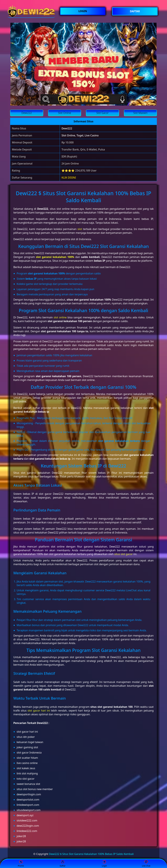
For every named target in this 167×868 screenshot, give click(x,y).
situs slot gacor (123, 554)
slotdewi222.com (27, 820)
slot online (60, 317)
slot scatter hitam (27, 758)
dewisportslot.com (28, 800)
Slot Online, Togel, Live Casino (80, 135)
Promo (21, 864)
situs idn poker (26, 737)
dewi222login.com (28, 826)
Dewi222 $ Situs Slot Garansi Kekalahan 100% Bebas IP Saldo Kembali (91, 854)
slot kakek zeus (26, 768)
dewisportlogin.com (29, 794)
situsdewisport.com (29, 810)
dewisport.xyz (25, 815)
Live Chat (146, 864)
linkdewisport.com (28, 805)
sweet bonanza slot (28, 784)
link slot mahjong (27, 773)
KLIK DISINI (69, 178)
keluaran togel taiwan (30, 742)
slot (80, 229)
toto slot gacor (26, 779)
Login (104, 864)
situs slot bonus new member (35, 789)
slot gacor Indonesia (29, 753)
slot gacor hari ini (39, 711)
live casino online (27, 763)
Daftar (63, 864)
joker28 (21, 836)
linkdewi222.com (27, 831)
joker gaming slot (27, 747)
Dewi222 (67, 128)
